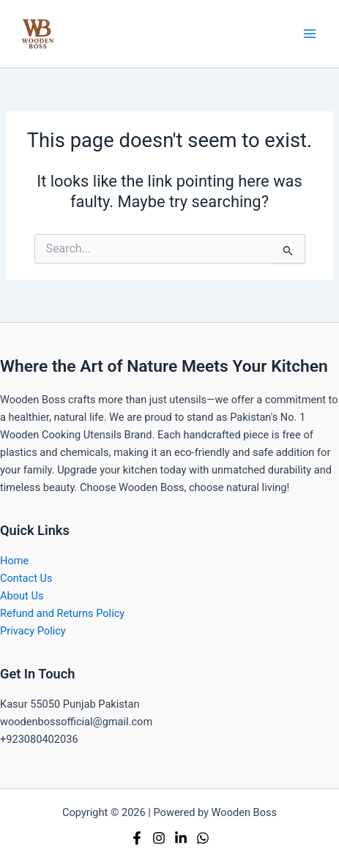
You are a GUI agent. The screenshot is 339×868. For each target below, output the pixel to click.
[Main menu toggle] (310, 34)
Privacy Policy (33, 631)
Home (14, 561)
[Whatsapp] (203, 838)
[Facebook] (137, 838)
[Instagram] (159, 838)
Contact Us (26, 578)
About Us (22, 596)
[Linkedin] (181, 838)
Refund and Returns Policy (62, 613)
